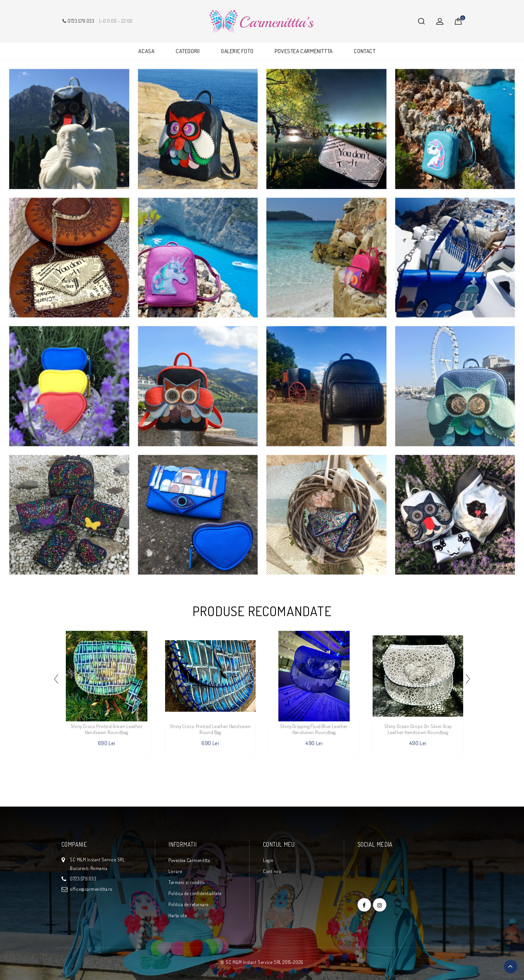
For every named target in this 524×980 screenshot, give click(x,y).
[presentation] (56, 679)
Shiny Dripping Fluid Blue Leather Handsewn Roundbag (314, 729)
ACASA (146, 51)
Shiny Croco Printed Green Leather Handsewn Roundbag (107, 729)
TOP (511, 967)
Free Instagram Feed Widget (261, 905)
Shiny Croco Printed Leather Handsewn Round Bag (210, 729)
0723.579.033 (78, 21)
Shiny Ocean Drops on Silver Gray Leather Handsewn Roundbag (418, 729)
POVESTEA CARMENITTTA (304, 51)
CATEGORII (188, 51)
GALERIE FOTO (237, 51)
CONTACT (365, 51)
